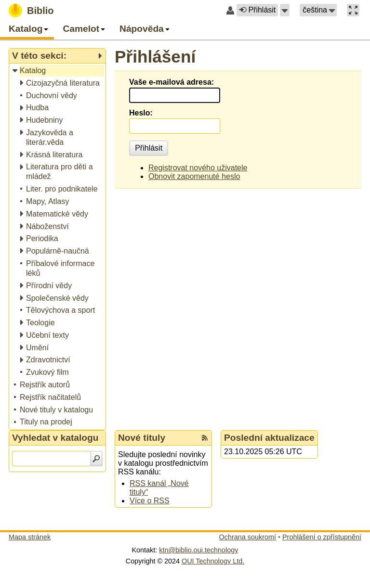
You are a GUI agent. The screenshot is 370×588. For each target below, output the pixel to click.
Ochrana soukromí (248, 537)
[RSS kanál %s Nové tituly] (205, 438)
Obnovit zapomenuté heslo (194, 176)
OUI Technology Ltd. (213, 561)
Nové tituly (142, 438)
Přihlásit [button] (257, 10)
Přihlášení (155, 57)
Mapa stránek (30, 537)
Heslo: (141, 113)
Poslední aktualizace (269, 438)
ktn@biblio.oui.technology (198, 550)
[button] (285, 10)
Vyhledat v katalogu (55, 438)
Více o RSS (150, 501)
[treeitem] (58, 71)
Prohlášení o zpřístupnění (322, 537)
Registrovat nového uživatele (198, 168)
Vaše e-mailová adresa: (172, 82)
